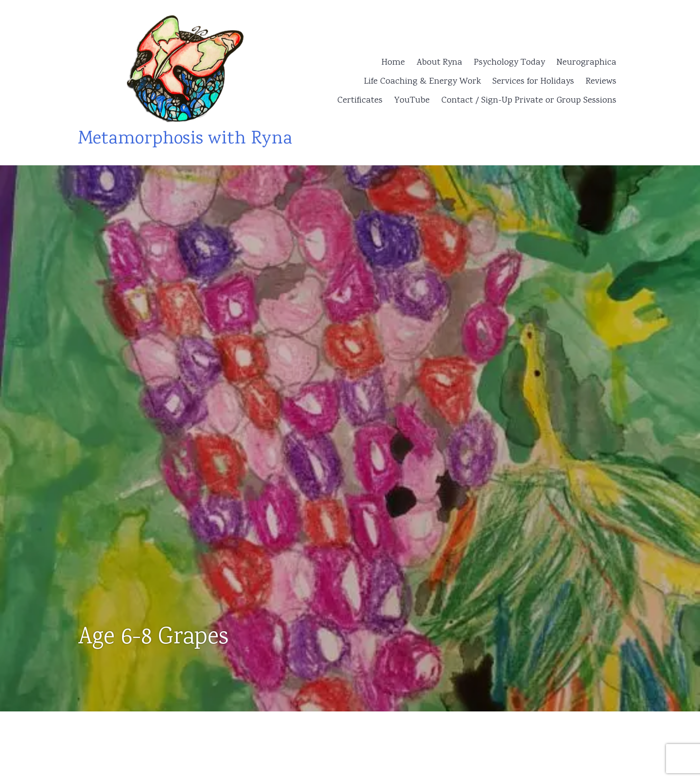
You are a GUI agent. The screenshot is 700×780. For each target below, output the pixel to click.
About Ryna (439, 63)
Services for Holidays (533, 82)
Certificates (360, 101)
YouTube (412, 101)
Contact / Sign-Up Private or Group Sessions (529, 101)
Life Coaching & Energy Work (422, 82)
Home (393, 63)
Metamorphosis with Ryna (185, 139)
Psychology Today (509, 63)
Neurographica (586, 63)
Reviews (601, 82)
